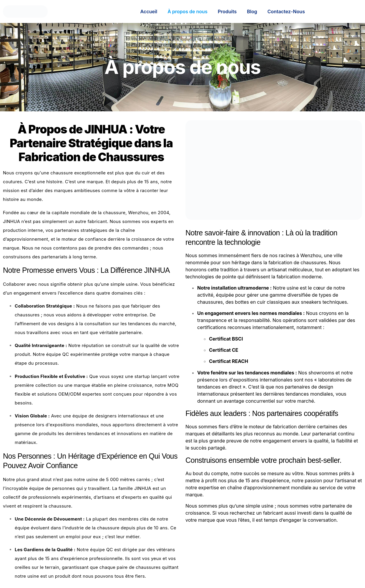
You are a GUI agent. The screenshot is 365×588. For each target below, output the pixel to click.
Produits (227, 11)
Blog (252, 11)
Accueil (149, 11)
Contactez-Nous (286, 11)
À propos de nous (188, 11)
